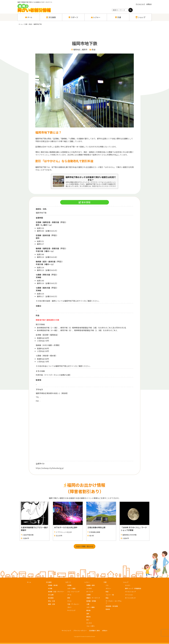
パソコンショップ (130, 592)
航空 (107, 598)
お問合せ (149, 4)
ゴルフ (69, 607)
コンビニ (128, 585)
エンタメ (89, 623)
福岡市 (85, 50)
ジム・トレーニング (73, 592)
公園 (88, 604)
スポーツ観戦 (90, 607)
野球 (69, 598)
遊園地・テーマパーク (93, 598)
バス (107, 585)
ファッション (129, 595)
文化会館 (51, 595)
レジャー (87, 582)
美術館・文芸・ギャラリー (56, 592)
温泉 (88, 613)
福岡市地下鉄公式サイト (74, 301)
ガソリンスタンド (130, 598)
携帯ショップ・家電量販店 (133, 588)
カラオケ (89, 588)
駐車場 (108, 609)
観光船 (88, 610)
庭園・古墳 (51, 604)
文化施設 (49, 582)
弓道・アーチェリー (73, 604)
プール (69, 595)
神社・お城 (51, 601)
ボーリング (90, 592)
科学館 (50, 588)
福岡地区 (77, 50)
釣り (88, 620)
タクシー (108, 588)
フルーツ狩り (90, 626)
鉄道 (94, 50)
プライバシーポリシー (80, 631)
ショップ (126, 582)
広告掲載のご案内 (94, 631)
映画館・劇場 (90, 585)
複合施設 (51, 598)
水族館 (88, 595)
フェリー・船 (110, 595)
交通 (105, 582)
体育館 (69, 585)
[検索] (131, 10)
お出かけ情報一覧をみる (85, 546)
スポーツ (68, 582)
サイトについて (140, 4)
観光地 (88, 617)
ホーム (29, 17)
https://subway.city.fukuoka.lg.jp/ (50, 468)
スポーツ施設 (71, 588)
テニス (69, 601)
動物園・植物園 (91, 601)
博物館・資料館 (53, 585)
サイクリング (71, 610)
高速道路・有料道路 (112, 606)
